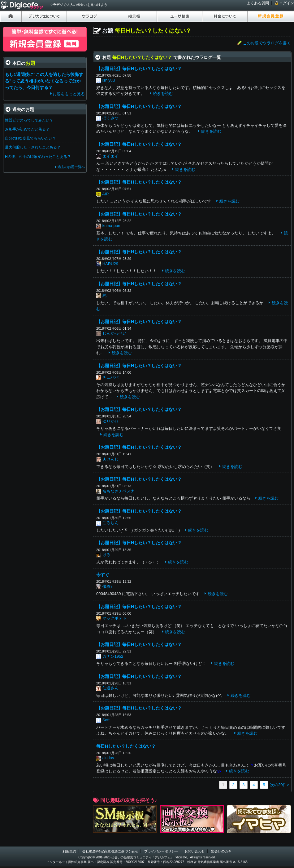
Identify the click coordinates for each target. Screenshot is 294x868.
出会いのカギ (221, 851)
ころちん (110, 523)
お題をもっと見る (69, 94)
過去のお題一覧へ (71, 167)
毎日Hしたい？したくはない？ (126, 746)
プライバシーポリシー (161, 851)
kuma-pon (111, 226)
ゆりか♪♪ (110, 421)
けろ (106, 555)
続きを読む (163, 93)
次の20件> (280, 785)
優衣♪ (108, 587)
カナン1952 (113, 656)
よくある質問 (258, 3)
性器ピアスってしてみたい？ (29, 120)
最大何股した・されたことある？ (33, 147)
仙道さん (110, 688)
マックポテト (115, 618)
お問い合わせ (195, 851)
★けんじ (110, 459)
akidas (108, 758)
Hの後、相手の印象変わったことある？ (38, 157)
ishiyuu (109, 80)
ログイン (287, 3)
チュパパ (110, 377)
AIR (106, 194)
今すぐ (103, 575)
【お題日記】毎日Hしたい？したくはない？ (139, 69)
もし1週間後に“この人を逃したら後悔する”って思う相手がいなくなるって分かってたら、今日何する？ (44, 81)
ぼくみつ (110, 118)
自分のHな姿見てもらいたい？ (30, 138)
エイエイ (110, 156)
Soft (106, 720)
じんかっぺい (115, 333)
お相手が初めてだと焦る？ (27, 129)
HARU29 (110, 264)
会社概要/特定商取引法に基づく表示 (110, 851)
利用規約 (69, 851)
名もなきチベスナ (119, 491)
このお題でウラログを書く (267, 43)
